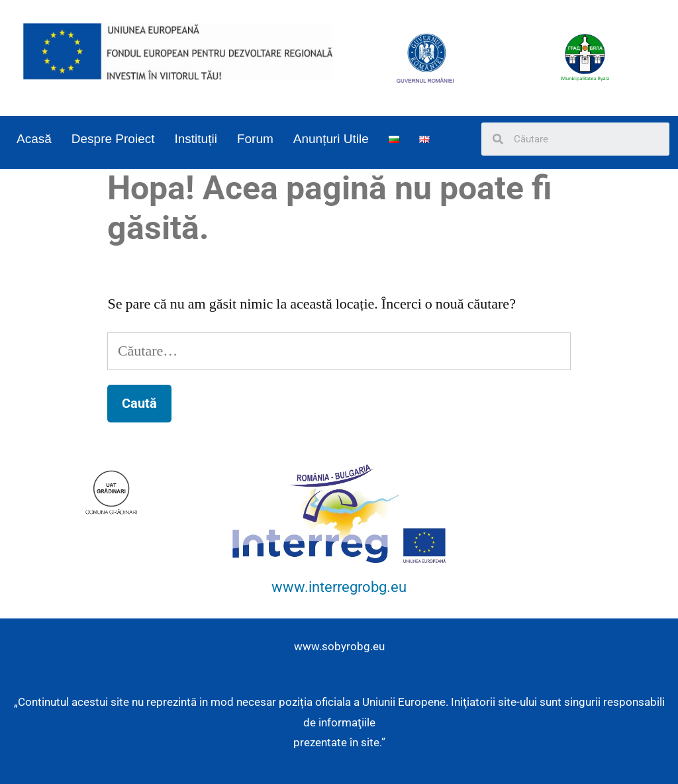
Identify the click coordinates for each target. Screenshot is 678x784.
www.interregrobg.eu (339, 587)
